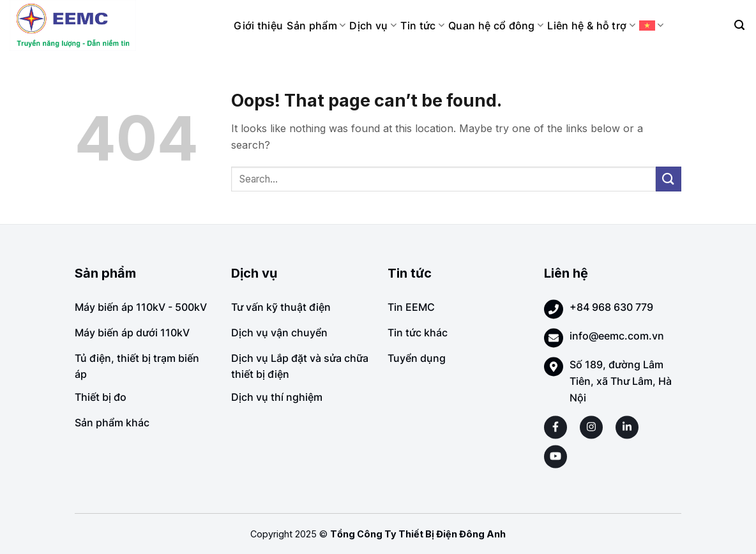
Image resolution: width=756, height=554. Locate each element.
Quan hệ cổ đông (496, 26)
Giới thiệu (258, 26)
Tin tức (422, 26)
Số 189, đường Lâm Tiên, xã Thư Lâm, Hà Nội (621, 381)
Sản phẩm (316, 26)
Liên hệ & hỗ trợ (591, 26)
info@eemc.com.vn (617, 336)
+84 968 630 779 (611, 307)
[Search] (739, 25)
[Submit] (669, 179)
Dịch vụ (373, 26)
